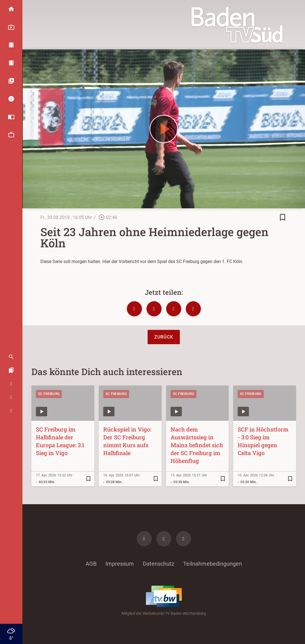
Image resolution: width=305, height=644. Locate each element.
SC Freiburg (49, 394)
